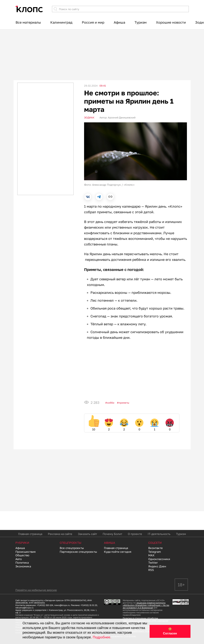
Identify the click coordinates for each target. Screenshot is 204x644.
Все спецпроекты (72, 548)
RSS (151, 570)
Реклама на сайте (60, 534)
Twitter (153, 562)
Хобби (111, 403)
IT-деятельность (159, 534)
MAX (151, 555)
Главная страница (30, 534)
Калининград (61, 22)
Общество (22, 555)
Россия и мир (93, 22)
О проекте (135, 534)
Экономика (23, 566)
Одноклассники (159, 559)
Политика (22, 562)
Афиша (119, 22)
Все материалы (28, 22)
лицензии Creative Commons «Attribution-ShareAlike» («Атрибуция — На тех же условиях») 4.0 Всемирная (146, 605)
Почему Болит (112, 534)
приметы (124, 403)
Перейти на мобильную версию (36, 590)
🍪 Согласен (170, 631)
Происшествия (26, 552)
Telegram (155, 552)
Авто (19, 559)
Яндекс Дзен (157, 566)
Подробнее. (102, 637)
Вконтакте (155, 548)
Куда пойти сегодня (118, 552)
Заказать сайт (87, 534)
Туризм (141, 22)
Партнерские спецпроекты (78, 552)
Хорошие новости (171, 22)
